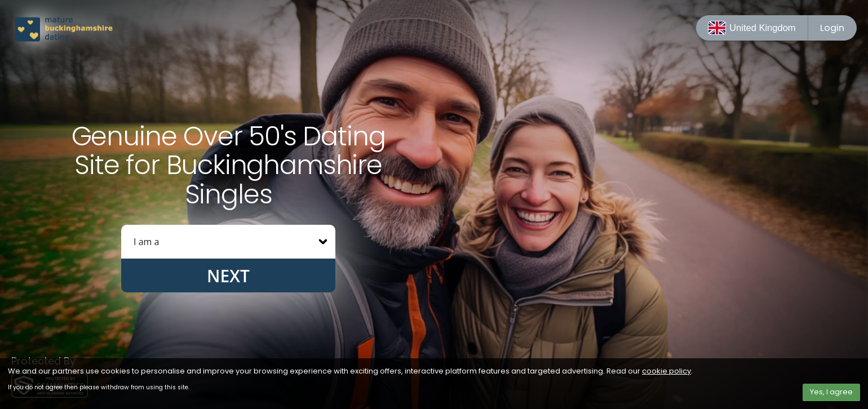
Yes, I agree (831, 392)
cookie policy (666, 371)
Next (228, 276)
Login (832, 28)
